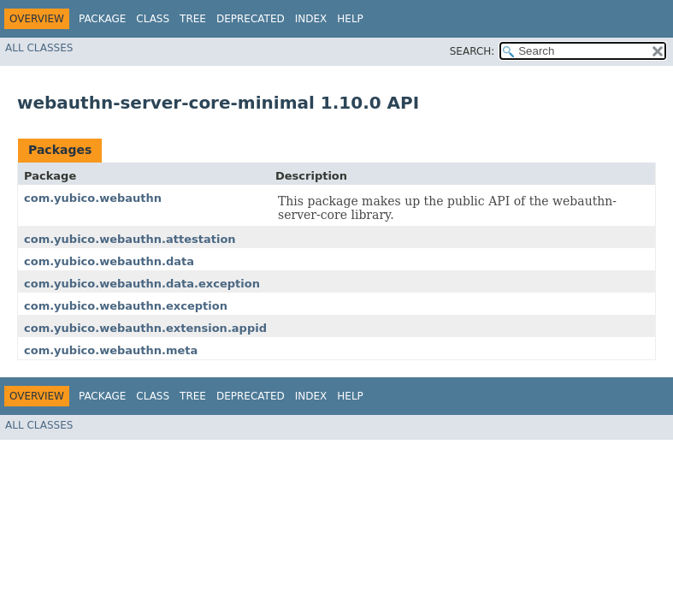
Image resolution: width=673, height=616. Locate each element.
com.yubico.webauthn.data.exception (142, 284)
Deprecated (251, 19)
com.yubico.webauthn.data (109, 261)
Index (311, 19)
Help (350, 19)
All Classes (39, 48)
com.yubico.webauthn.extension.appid (145, 328)
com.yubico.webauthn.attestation (130, 239)
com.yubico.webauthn (93, 198)
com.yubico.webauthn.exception (126, 306)
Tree (193, 19)
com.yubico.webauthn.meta (111, 350)
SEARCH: (472, 51)
